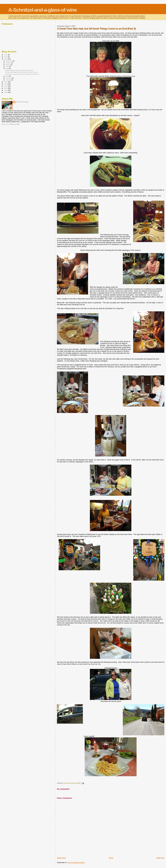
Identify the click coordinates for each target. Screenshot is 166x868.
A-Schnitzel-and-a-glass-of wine (42, 10)
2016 (6, 57)
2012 (6, 86)
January (8, 80)
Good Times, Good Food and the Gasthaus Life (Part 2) (22, 74)
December (9, 61)
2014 (6, 82)
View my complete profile (11, 124)
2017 (6, 55)
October (8, 63)
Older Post (160, 858)
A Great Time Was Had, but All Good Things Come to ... (22, 72)
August (8, 65)
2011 (6, 88)
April (7, 76)
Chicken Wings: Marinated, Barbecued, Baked (19, 70)
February (9, 78)
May (7, 68)
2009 (6, 92)
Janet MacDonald (22, 102)
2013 (6, 84)
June (7, 67)
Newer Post (61, 858)
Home (111, 858)
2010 (6, 90)
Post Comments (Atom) (76, 862)
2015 (6, 59)
